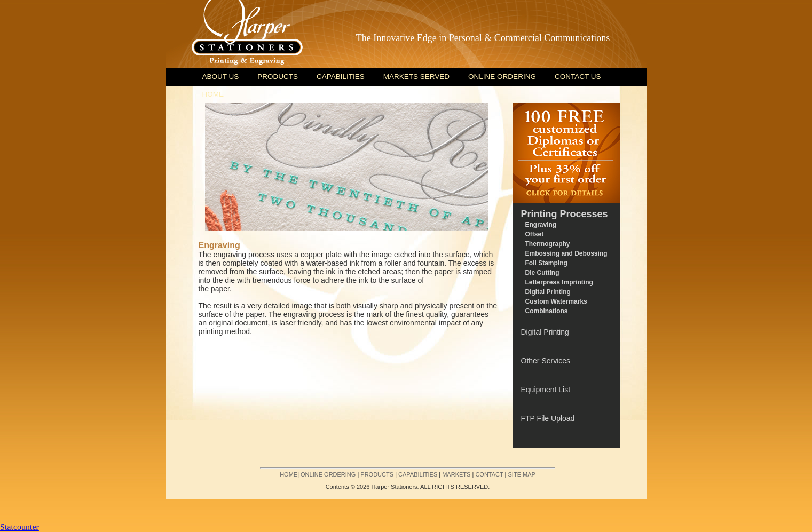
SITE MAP (522, 474)
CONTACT (489, 474)
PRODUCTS (278, 77)
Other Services (546, 361)
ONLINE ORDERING (502, 77)
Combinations (547, 311)
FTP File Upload (548, 418)
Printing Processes (565, 214)
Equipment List (546, 390)
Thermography (548, 244)
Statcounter (19, 527)
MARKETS (456, 474)
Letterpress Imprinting (559, 282)
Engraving (541, 225)
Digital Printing (548, 292)
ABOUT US (221, 77)
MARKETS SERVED (416, 77)
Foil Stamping (546, 263)
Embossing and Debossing (566, 253)
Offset (535, 234)
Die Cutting (542, 273)
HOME (213, 94)
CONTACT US (578, 77)
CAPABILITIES (341, 77)
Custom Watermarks (556, 301)
